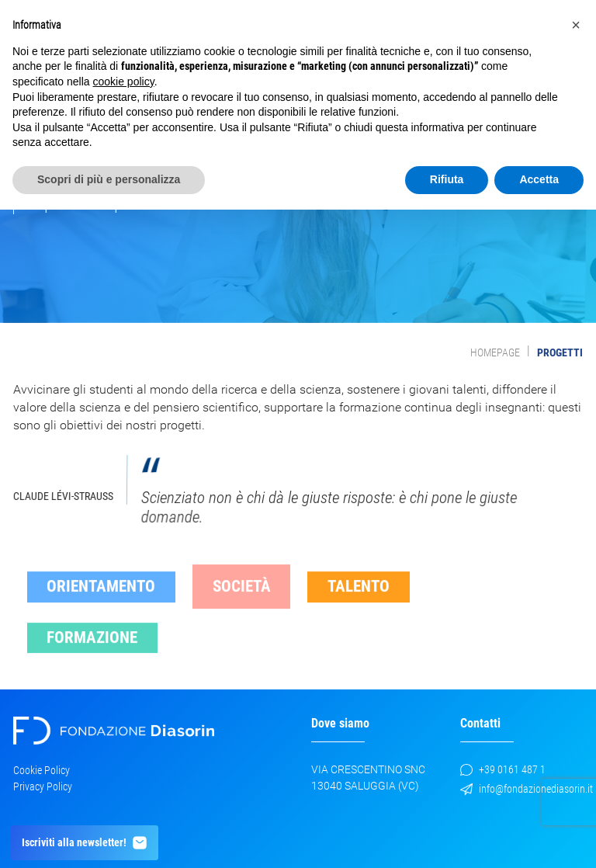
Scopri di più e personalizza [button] (109, 179)
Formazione (92, 648)
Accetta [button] (539, 179)
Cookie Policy (42, 770)
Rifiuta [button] (447, 179)
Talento (359, 597)
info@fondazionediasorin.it (527, 789)
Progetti (560, 352)
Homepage (495, 352)
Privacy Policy (43, 786)
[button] (576, 25)
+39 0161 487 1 (503, 769)
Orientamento (101, 597)
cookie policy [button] (124, 82)
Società (242, 597)
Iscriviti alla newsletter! (85, 843)
